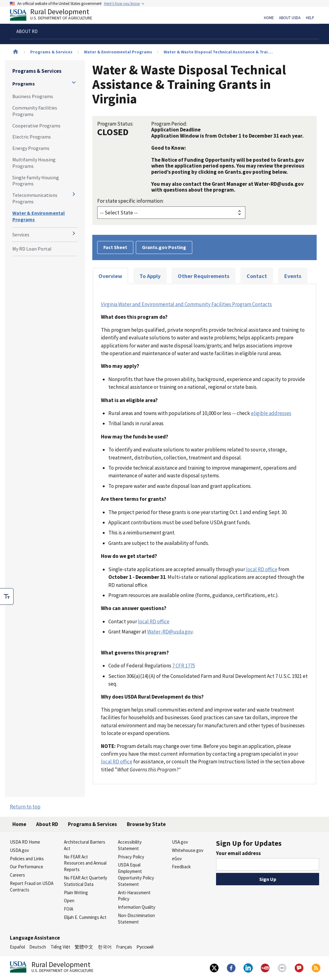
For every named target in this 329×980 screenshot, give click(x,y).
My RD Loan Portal (32, 249)
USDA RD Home (25, 842)
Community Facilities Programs (35, 111)
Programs (24, 84)
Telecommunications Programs (35, 198)
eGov (177, 859)
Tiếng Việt (60, 947)
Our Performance (27, 867)
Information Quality (137, 907)
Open (69, 901)
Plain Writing (76, 893)
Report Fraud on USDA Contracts (32, 887)
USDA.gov (19, 850)
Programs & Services (51, 52)
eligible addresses (271, 413)
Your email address (238, 853)
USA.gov (180, 842)
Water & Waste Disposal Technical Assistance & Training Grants (228, 52)
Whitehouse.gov (188, 850)
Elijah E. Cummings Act (85, 917)
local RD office (262, 569)
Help (310, 18)
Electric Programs (32, 137)
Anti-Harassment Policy (134, 896)
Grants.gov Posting (164, 247)
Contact (257, 276)
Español (17, 947)
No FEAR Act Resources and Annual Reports (85, 863)
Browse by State (146, 824)
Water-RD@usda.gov (170, 632)
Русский (145, 947)
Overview (110, 276)
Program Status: (115, 124)
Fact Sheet (115, 247)
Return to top (25, 807)
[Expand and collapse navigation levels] (74, 82)
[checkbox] (7, 596)
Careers (17, 875)
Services (21, 235)
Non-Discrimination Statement (136, 919)
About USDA (290, 18)
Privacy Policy (131, 857)
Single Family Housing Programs (36, 181)
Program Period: (169, 124)
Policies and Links (27, 859)
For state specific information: (130, 201)
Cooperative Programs (36, 126)
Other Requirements (204, 276)
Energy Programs (31, 148)
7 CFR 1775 (184, 666)
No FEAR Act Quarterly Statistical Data (85, 881)
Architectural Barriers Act (85, 845)
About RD (47, 824)
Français (124, 947)
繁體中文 (84, 947)
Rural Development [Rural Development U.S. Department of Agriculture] (56, 16)
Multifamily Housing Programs (34, 163)
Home (269, 18)
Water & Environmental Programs (118, 52)
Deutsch (38, 947)
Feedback (181, 867)
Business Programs (33, 96)
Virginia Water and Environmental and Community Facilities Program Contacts (186, 304)
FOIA (69, 909)
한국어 (105, 947)
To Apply (150, 276)
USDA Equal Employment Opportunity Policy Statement (136, 874)
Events (293, 276)
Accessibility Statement (130, 845)
